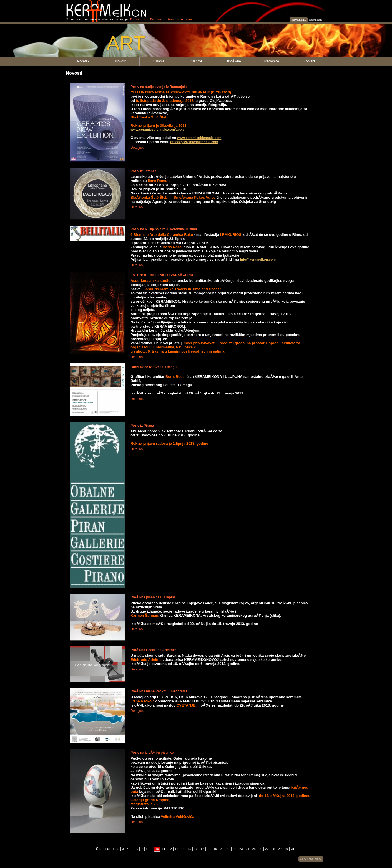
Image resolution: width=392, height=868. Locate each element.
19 (215, 849)
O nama (159, 61)
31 (293, 849)
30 (286, 849)
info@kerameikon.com (258, 260)
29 (280, 849)
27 (267, 849)
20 (222, 849)
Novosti (121, 61)
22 (235, 849)
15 (189, 849)
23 (241, 849)
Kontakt (309, 61)
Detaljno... (138, 148)
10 (157, 849)
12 (170, 849)
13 (177, 849)
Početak (83, 61)
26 (260, 849)
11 (164, 849)
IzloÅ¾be (234, 61)
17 (202, 849)
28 (273, 849)
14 (183, 849)
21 (228, 849)
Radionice (272, 61)
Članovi (196, 61)
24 (247, 849)
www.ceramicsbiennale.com (199, 138)
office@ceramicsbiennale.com (194, 142)
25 (254, 849)
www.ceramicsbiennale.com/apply (157, 130)
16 (196, 849)
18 (209, 849)
